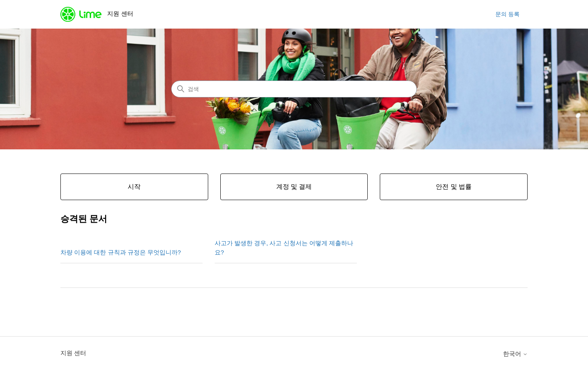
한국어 (515, 354)
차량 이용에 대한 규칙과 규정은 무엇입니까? (121, 252)
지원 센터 (73, 353)
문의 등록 (507, 14)
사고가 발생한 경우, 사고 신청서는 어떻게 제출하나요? (284, 248)
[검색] (294, 89)
